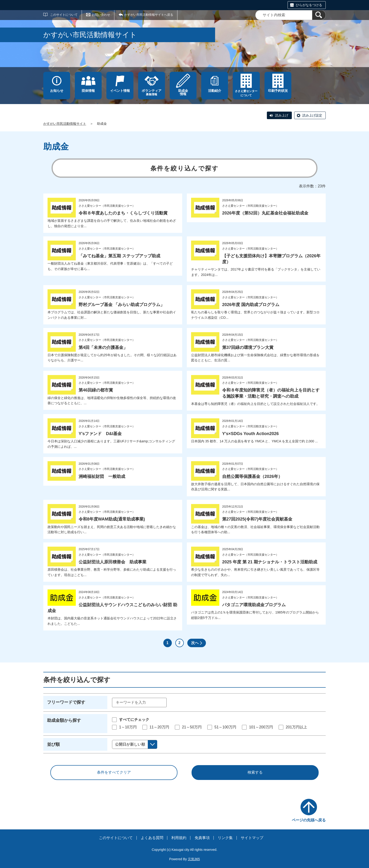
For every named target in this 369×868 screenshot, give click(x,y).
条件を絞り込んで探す (185, 168)
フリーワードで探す (66, 702)
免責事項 (202, 838)
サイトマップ (252, 838)
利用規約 (179, 838)
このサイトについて (64, 15)
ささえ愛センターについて (246, 93)
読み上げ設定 (312, 115)
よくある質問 (152, 838)
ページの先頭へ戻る (309, 820)
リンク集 (225, 838)
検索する (255, 772)
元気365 (194, 859)
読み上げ (282, 115)
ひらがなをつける (309, 5)
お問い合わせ (101, 15)
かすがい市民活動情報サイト (65, 124)
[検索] (319, 15)
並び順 (53, 744)
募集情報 (152, 92)
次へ (195, 643)
